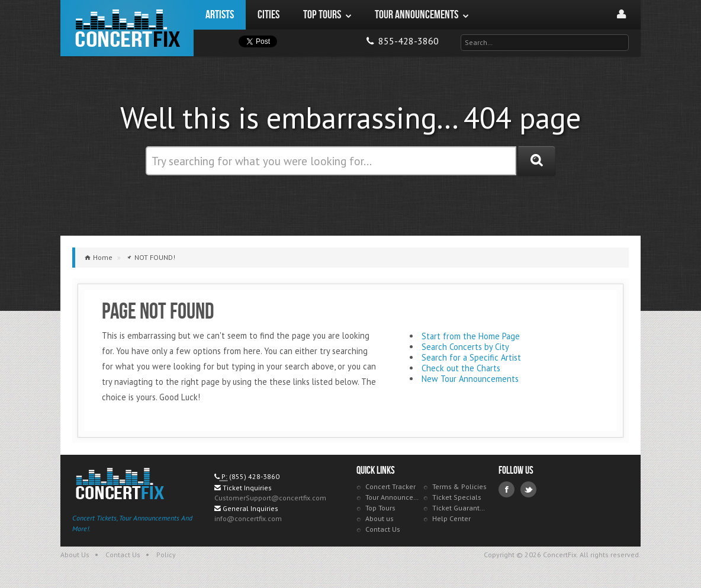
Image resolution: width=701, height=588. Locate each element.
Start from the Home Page (471, 336)
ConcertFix (127, 28)
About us (380, 518)
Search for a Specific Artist (471, 357)
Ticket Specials (457, 497)
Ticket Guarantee (460, 508)
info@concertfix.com (248, 518)
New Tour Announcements (470, 379)
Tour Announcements (393, 497)
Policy (166, 555)
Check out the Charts (461, 368)
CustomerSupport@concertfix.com (270, 498)
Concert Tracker (390, 486)
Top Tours (380, 508)
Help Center (451, 518)
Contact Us (383, 529)
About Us (75, 555)
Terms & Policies (459, 486)
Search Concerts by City (465, 347)
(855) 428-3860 (254, 476)
